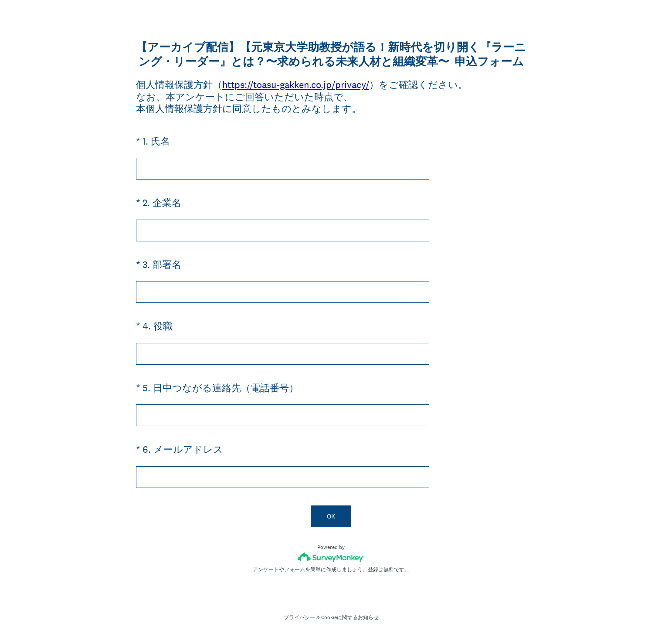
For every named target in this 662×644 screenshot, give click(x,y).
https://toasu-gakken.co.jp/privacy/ (296, 85)
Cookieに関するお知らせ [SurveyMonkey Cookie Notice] (350, 617)
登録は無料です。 (389, 569)
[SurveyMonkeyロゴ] (331, 557)
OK (331, 516)
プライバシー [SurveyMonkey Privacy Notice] (299, 617)
